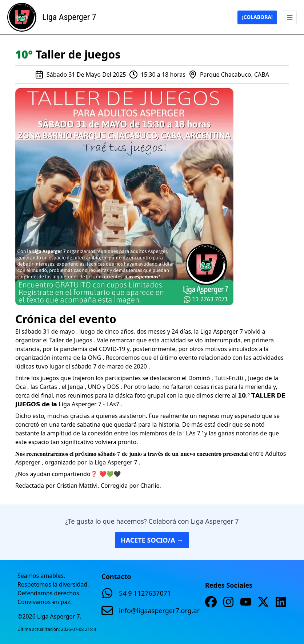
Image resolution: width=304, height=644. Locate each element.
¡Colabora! (257, 17)
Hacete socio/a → (152, 540)
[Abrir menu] (290, 17)
